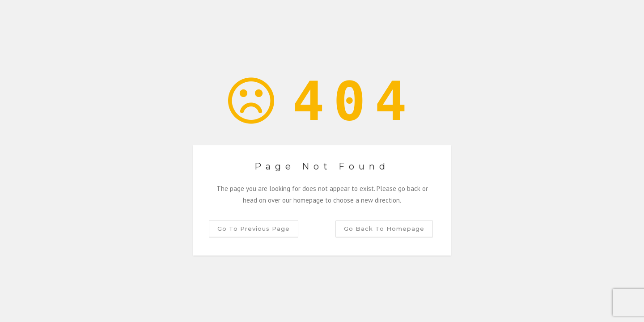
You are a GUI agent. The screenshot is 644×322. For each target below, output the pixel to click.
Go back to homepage (384, 229)
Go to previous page (254, 229)
